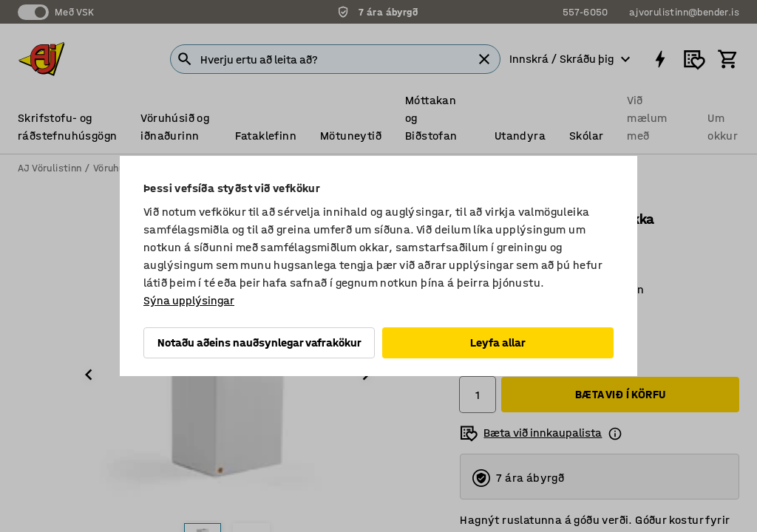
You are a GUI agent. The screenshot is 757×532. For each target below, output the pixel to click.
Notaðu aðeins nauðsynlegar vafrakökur (259, 342)
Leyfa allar (498, 342)
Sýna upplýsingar (189, 300)
